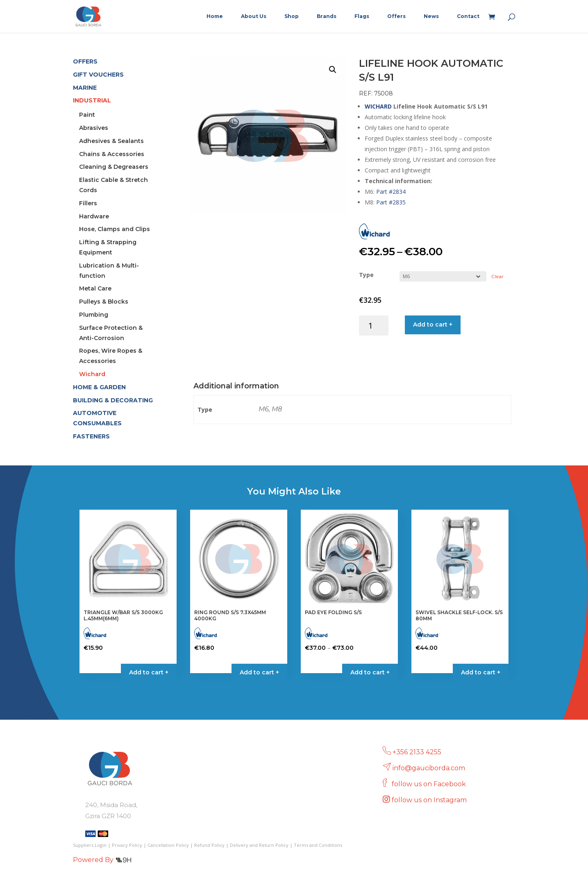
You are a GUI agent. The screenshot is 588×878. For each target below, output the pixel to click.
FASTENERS (91, 436)
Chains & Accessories (112, 154)
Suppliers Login (90, 845)
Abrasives (94, 128)
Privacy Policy (127, 845)
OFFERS (85, 61)
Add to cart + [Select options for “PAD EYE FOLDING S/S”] (370, 672)
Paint (87, 115)
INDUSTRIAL (92, 100)
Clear (497, 276)
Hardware (94, 216)
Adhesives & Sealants (111, 141)
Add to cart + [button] (149, 672)
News (431, 16)
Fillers (88, 203)
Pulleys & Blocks (104, 302)
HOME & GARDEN (99, 387)
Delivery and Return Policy (259, 845)
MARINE (85, 88)
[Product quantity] (374, 326)
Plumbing (94, 315)
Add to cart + (433, 324)
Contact (468, 16)
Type (366, 275)
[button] (333, 70)
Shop (292, 16)
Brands (327, 16)
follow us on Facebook (430, 784)
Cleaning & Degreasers (114, 167)
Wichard (92, 374)
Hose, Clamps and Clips (115, 229)
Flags (362, 16)
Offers (396, 16)
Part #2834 (391, 192)
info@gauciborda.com (429, 768)
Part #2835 (391, 202)
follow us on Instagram (430, 800)
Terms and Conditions (318, 845)
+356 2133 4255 (417, 752)
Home (215, 16)
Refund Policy (209, 845)
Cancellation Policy (168, 845)
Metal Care (95, 288)
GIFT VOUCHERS (98, 75)
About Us (254, 16)
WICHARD (378, 106)
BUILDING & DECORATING (113, 400)
